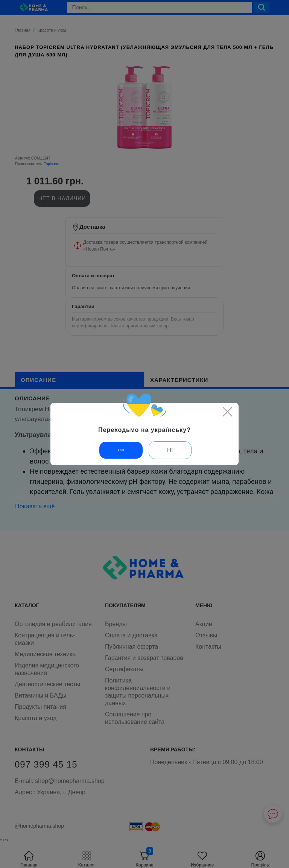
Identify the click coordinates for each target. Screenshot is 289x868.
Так (121, 450)
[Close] (227, 412)
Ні (170, 450)
